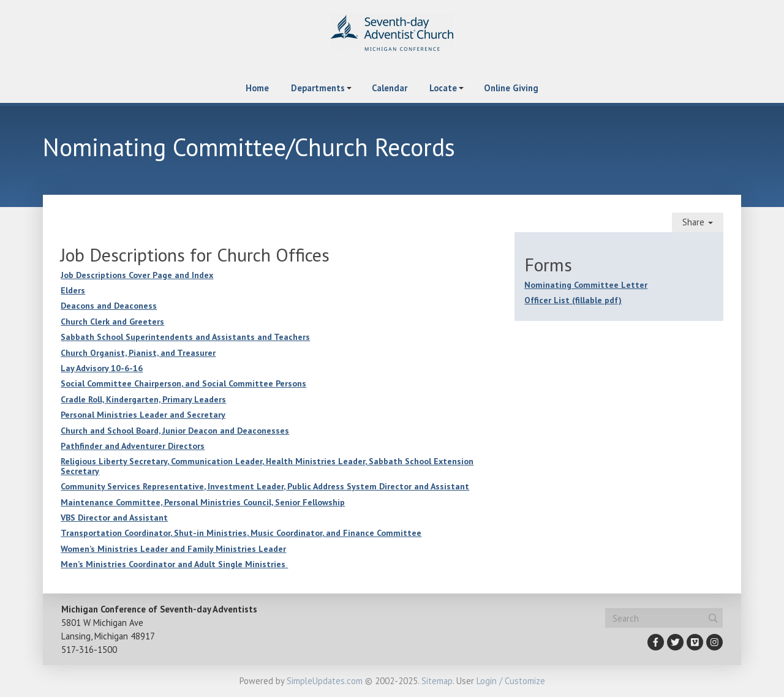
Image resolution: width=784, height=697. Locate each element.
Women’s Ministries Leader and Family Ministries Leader (173, 549)
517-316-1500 (89, 650)
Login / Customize (511, 681)
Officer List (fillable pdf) (573, 300)
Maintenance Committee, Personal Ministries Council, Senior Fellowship (203, 502)
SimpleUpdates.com (325, 681)
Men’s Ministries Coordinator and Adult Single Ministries (174, 564)
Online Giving (511, 88)
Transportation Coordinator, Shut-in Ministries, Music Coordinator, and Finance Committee (241, 533)
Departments (318, 88)
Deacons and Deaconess (109, 306)
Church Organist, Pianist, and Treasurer (138, 353)
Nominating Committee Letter (586, 285)
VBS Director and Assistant (114, 518)
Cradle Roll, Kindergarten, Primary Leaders (143, 399)
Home (257, 88)
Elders (73, 290)
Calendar (390, 88)
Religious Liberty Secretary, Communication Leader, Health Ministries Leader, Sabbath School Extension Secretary (267, 466)
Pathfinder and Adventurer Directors (133, 446)
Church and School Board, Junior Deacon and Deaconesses (175, 431)
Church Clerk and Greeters (112, 322)
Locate (443, 88)
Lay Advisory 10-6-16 (102, 368)
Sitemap (437, 681)
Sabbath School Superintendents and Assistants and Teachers (185, 337)
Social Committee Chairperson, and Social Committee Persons (183, 383)
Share (698, 222)
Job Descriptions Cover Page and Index (137, 275)
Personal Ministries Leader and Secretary (143, 415)
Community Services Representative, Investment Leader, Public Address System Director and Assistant (265, 486)
